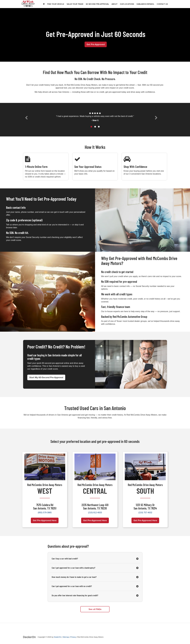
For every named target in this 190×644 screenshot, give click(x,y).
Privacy (73, 637)
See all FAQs (95, 609)
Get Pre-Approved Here (45, 520)
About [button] (114, 4)
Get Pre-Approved (96, 44)
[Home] (44, 4)
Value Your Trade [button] (75, 4)
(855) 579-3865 (45, 513)
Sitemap (66, 637)
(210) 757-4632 (145, 513)
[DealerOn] (29, 637)
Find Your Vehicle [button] (56, 4)
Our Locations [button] (127, 4)
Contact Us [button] (162, 4)
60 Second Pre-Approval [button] (97, 4)
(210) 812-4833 (95, 513)
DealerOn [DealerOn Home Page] (58, 637)
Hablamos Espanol (145, 4)
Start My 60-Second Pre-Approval (46, 377)
